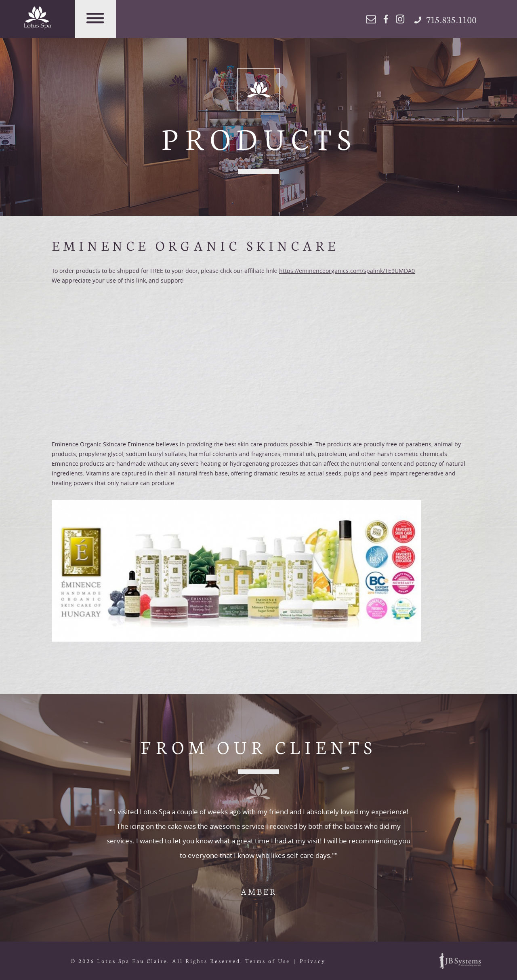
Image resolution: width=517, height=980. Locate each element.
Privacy (313, 961)
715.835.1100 (446, 19)
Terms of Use (268, 961)
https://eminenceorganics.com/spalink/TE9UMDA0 (347, 271)
